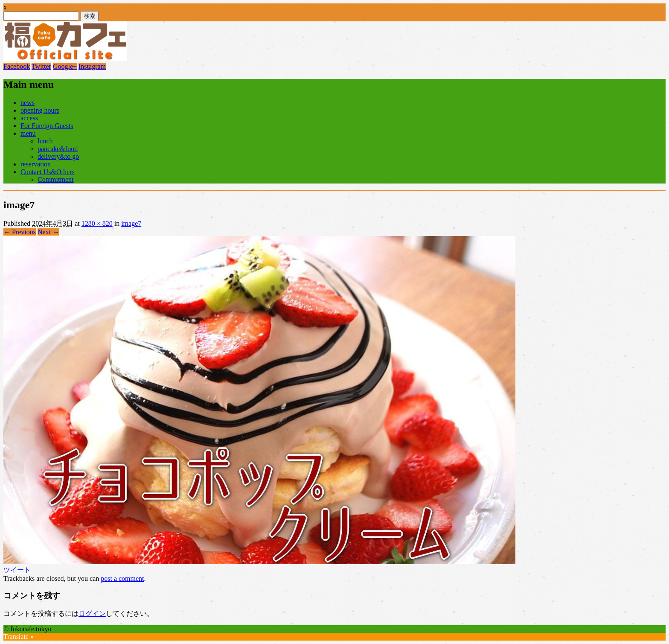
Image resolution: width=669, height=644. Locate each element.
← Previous (20, 232)
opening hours (40, 110)
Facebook (17, 66)
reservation (36, 164)
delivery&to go (58, 156)
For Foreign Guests (47, 126)
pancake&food (58, 149)
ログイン (92, 613)
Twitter (41, 66)
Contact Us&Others (48, 172)
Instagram (92, 66)
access (29, 118)
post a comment (122, 578)
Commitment (55, 179)
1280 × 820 (97, 223)
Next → (48, 232)
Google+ (65, 66)
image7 (131, 223)
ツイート (17, 570)
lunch (45, 141)
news (28, 103)
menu (28, 133)
